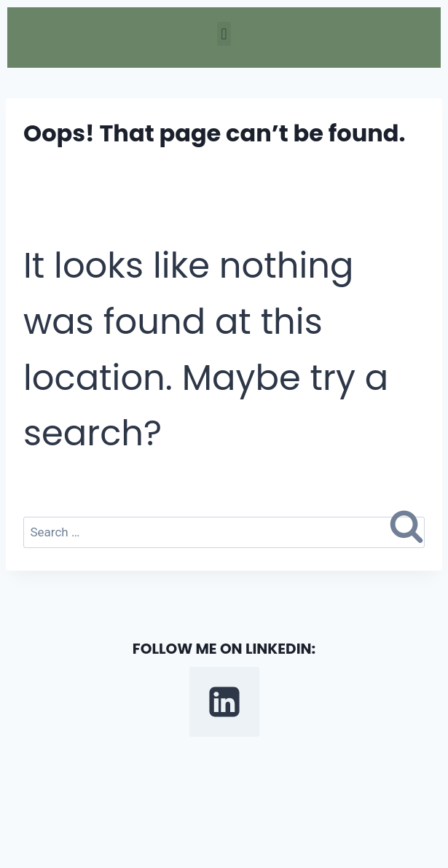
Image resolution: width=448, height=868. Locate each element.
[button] (224, 34)
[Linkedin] (224, 702)
